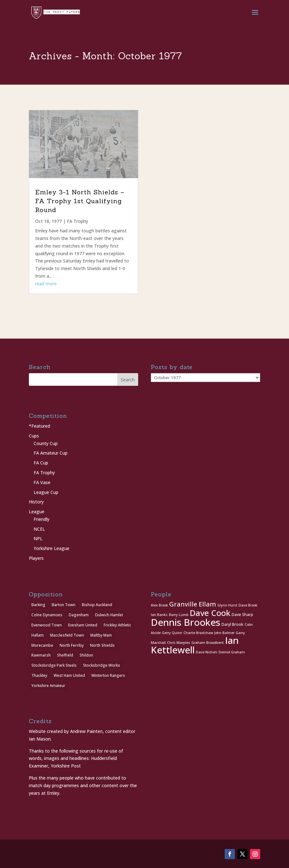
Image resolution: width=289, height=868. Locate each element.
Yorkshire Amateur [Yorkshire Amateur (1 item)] (48, 686)
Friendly (42, 519)
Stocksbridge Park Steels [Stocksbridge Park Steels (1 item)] (54, 665)
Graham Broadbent (208, 643)
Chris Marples (179, 643)
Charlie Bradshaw (198, 633)
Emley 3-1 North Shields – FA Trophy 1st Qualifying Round (80, 201)
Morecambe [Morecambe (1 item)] (42, 645)
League (37, 512)
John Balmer (224, 633)
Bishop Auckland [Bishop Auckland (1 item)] (97, 605)
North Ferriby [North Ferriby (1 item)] (72, 645)
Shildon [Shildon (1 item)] (86, 655)
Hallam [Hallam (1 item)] (38, 635)
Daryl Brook (232, 624)
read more (46, 284)
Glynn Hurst (227, 605)
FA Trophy (77, 221)
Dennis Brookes (186, 622)
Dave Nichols (207, 652)
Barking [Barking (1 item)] (38, 605)
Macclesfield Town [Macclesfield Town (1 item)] (67, 635)
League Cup (46, 492)
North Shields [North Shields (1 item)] (102, 645)
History (36, 502)
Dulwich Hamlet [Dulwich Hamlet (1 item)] (109, 615)
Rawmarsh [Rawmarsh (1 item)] (41, 655)
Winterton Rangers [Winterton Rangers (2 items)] (108, 675)
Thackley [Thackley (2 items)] (39, 675)
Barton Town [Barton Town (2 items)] (64, 605)
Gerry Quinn (172, 633)
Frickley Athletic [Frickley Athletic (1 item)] (117, 625)
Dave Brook (248, 605)
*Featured (39, 426)
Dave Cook (210, 613)
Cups (34, 436)
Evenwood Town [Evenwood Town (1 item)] (47, 625)
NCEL (39, 529)
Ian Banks (159, 615)
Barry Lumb (179, 615)
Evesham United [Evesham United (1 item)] (83, 625)
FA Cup (41, 463)
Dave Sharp (242, 615)
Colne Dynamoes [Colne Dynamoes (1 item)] (47, 615)
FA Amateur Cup (51, 453)
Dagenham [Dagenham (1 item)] (79, 615)
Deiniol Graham (232, 652)
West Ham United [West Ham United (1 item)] (69, 675)
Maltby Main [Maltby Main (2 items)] (101, 635)
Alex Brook (159, 605)
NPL (38, 538)
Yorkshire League (51, 548)
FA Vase (42, 482)
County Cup (46, 443)
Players (36, 558)
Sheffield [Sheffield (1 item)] (65, 655)
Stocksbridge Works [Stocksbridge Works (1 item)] (102, 665)
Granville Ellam (193, 604)
